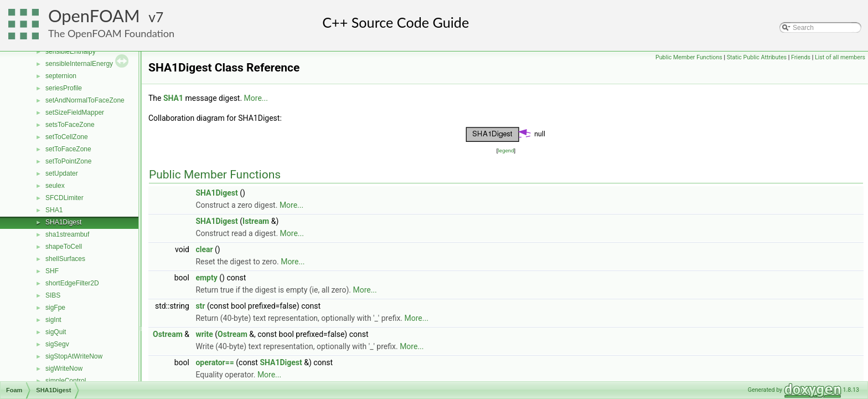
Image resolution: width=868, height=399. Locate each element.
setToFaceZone (68, 149)
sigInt (53, 320)
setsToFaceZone (70, 125)
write (204, 334)
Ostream (168, 334)
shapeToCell (64, 247)
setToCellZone (67, 137)
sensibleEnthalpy (71, 52)
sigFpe (55, 308)
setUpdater (62, 173)
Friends (801, 57)
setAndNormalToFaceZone (85, 100)
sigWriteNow (64, 369)
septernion (61, 76)
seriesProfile (64, 88)
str (200, 306)
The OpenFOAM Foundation (111, 33)
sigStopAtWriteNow (74, 356)
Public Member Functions (689, 57)
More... (256, 98)
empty (206, 278)
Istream (256, 221)
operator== (215, 362)
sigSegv (57, 344)
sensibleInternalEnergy (79, 64)
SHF (52, 271)
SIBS (53, 295)
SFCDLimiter (64, 198)
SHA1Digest (63, 222)
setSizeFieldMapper (75, 112)
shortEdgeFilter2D (72, 283)
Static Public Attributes (757, 57)
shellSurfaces (65, 259)
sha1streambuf (67, 234)
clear (204, 249)
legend (506, 150)
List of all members (840, 57)
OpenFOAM (94, 16)
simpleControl (66, 381)
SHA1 (54, 210)
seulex (55, 186)
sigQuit (56, 332)
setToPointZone (68, 161)
